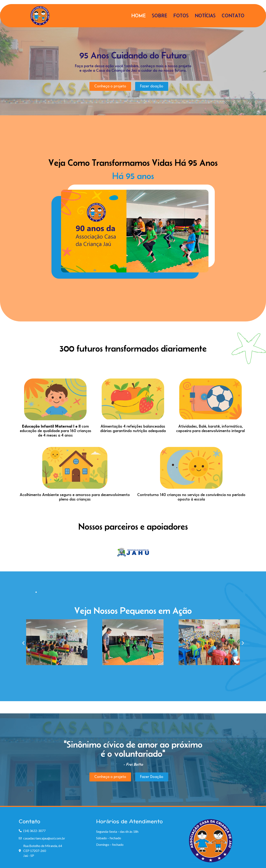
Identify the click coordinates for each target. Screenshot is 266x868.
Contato (233, 16)
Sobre (160, 16)
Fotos (181, 16)
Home (139, 16)
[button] (23, 643)
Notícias (205, 16)
